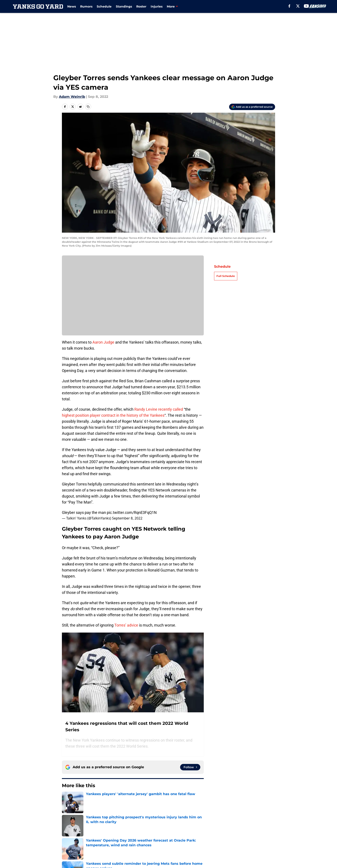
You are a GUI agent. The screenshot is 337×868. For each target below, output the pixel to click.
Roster (141, 6)
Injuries (157, 6)
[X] (298, 6)
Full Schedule (226, 276)
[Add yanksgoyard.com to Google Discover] (252, 107)
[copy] (88, 107)
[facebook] (289, 6)
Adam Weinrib (72, 97)
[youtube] (306, 6)
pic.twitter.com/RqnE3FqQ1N (132, 512)
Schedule (104, 6)
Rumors (86, 6)
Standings (124, 6)
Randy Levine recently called (159, 409)
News (72, 6)
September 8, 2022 (127, 518)
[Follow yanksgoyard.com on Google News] (190, 767)
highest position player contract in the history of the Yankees (113, 415)
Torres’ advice (126, 625)
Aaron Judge (103, 342)
